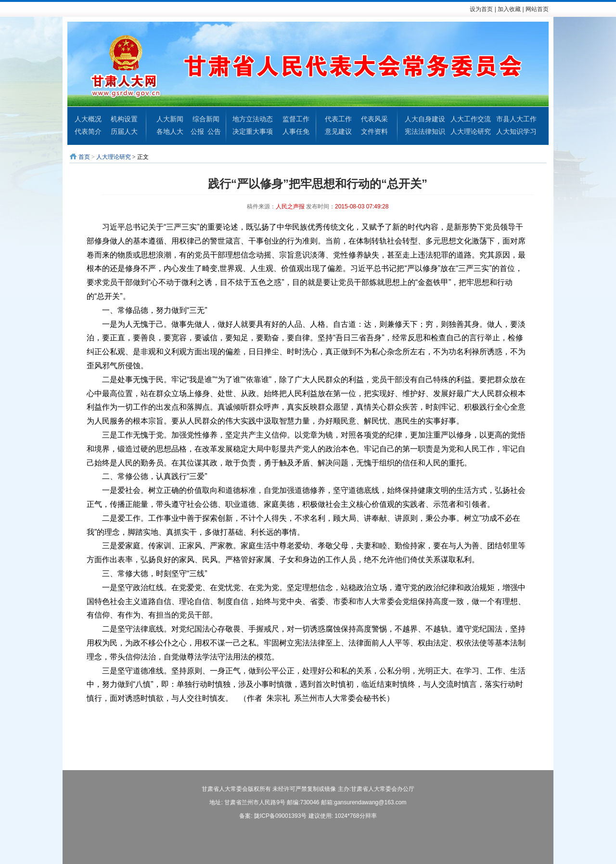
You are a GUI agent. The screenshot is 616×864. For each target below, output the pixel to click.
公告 (214, 131)
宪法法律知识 (425, 131)
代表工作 (338, 119)
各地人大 (170, 131)
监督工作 (296, 119)
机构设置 (124, 119)
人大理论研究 (471, 131)
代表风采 (374, 119)
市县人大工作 (516, 119)
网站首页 (537, 9)
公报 (197, 131)
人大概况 (88, 119)
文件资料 (374, 131)
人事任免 (296, 131)
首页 (84, 157)
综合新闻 (206, 119)
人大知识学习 (516, 131)
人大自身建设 (425, 119)
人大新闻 (170, 119)
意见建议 (338, 131)
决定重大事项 (253, 131)
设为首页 (481, 9)
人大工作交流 (471, 119)
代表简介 (88, 131)
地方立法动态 (253, 119)
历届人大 (124, 131)
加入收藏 (509, 9)
